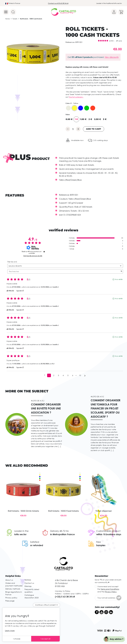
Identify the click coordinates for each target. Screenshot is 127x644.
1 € (76, 119)
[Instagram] (106, 612)
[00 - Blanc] (68, 108)
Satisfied (35, 542)
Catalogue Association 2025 (32, 596)
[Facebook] (97, 612)
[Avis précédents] (45, 375)
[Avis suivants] (85, 376)
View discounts (112, 57)
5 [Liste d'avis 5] (68, 375)
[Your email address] (108, 598)
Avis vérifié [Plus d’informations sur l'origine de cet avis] (119, 279)
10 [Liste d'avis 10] (80, 375)
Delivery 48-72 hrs (59, 531)
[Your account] (114, 12)
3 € (105, 119)
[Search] (13, 12)
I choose (17, 639)
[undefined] (44, 252)
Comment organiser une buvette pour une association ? (46, 408)
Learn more (10, 630)
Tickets (15, 19)
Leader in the (21, 531)
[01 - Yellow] (75, 108)
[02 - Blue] (81, 108)
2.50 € (98, 119)
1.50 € (83, 119)
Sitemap (28, 586)
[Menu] (6, 12)
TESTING (28, 580)
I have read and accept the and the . (108, 589)
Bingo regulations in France (14, 593)
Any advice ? (117, 639)
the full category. (76, 97)
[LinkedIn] (111, 612)
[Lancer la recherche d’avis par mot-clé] (121, 271)
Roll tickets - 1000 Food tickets (63, 511)
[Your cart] (121, 12)
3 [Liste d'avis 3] (58, 375)
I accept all (45, 639)
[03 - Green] (87, 108)
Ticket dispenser (104, 511)
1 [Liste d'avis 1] (49, 375)
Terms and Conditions (110, 589)
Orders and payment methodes (14, 584)
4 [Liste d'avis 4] (63, 375)
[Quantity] (73, 129)
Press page (10, 601)
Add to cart (94, 129)
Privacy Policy (111, 592)
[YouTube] (102, 612)
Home (8, 19)
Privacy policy (11, 598)
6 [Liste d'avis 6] (73, 375)
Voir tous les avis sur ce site (33, 256)
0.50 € (69, 119)
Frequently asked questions (32, 591)
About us (9, 580)
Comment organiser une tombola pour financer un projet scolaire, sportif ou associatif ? (106, 408)
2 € (90, 119)
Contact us (29, 583)
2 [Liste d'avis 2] (54, 375)
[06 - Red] (93, 108)
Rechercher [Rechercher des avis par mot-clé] (64, 271)
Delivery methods (13, 589)
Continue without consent (45, 605)
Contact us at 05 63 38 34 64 (58, 3)
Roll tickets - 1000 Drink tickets (23, 511)
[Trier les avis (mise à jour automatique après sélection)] (65, 266)
